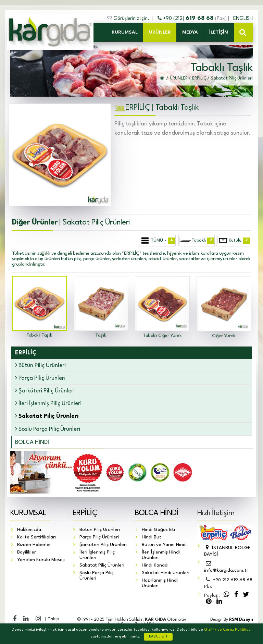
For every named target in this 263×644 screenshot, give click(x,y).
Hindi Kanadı (155, 565)
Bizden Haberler (34, 545)
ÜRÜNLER (160, 32)
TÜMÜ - (157, 241)
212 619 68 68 (233, 580)
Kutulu (234, 241)
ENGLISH (243, 19)
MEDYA (190, 32)
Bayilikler (27, 552)
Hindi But (152, 537)
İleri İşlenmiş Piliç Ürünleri (48, 403)
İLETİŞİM (219, 32)
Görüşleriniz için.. (132, 19)
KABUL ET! (158, 637)
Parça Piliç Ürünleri (40, 378)
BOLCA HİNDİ (32, 442)
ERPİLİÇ (85, 513)
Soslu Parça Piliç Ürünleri (48, 429)
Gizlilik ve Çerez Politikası (228, 630)
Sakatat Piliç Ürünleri (102, 565)
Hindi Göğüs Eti (158, 530)
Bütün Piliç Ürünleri (40, 365)
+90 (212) (186, 19)
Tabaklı (197, 241)
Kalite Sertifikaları (36, 537)
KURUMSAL (125, 32)
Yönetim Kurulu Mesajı (41, 560)
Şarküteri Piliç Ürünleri (45, 391)
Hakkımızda (29, 530)
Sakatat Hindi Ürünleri (166, 573)
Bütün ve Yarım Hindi (164, 545)
